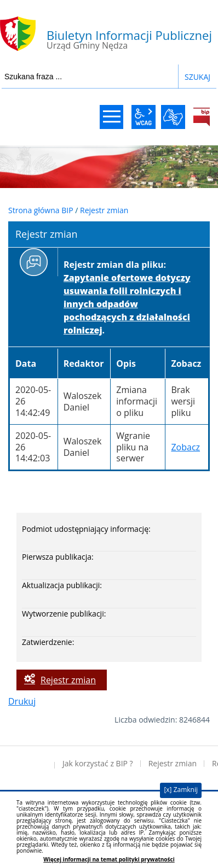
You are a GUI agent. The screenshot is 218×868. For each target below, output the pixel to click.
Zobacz (185, 447)
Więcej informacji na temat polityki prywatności (109, 860)
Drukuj (22, 701)
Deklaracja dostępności (27, 764)
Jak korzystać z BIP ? (98, 763)
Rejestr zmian (104, 210)
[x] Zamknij (181, 790)
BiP (202, 117)
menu (111, 117)
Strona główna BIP (41, 210)
